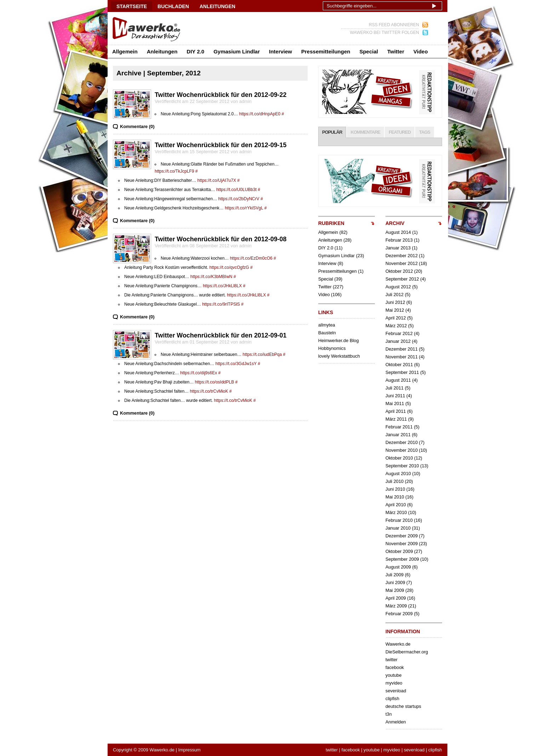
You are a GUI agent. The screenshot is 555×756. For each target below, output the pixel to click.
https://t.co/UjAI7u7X (217, 180)
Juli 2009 (394, 575)
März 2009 (396, 606)
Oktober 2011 (399, 365)
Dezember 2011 (402, 349)
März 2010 (396, 512)
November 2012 (402, 263)
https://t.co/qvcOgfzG (229, 267)
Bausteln (327, 333)
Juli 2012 (394, 295)
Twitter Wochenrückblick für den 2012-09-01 (221, 335)
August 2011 (398, 380)
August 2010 (398, 474)
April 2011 (396, 411)
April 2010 (396, 505)
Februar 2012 (399, 333)
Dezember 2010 (402, 442)
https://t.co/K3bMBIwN (211, 277)
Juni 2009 (395, 582)
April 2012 (396, 318)
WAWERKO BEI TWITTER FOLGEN (384, 33)
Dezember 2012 (402, 256)
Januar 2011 (398, 435)
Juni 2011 (395, 396)
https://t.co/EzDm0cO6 (251, 258)
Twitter (396, 51)
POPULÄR (332, 132)
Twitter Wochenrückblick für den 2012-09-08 (221, 239)
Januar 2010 (398, 528)
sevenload (396, 691)
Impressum (189, 750)
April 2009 (396, 598)
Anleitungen (162, 51)
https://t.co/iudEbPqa (262, 354)
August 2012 (398, 287)
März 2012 (396, 326)
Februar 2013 (399, 240)
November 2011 (402, 357)
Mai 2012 (395, 310)
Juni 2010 (395, 489)
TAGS (425, 132)
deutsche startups (403, 706)
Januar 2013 (398, 248)
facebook (395, 667)
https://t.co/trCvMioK (209, 391)
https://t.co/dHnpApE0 (260, 114)
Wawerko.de (398, 644)
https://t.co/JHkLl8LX (222, 286)
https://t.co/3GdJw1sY (236, 364)
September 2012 (402, 279)
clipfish (392, 699)
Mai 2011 (395, 403)
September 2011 (402, 372)
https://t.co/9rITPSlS (221, 304)
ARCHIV (395, 223)
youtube (394, 675)
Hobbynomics (332, 348)
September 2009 (402, 559)
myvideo (394, 683)
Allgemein (125, 51)
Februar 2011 (399, 427)
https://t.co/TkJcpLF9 (174, 171)
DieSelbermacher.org (407, 652)
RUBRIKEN (331, 223)
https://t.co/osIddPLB (214, 382)
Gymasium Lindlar (237, 51)
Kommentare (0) (137, 126)
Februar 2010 (399, 520)
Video (421, 51)
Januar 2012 (398, 341)
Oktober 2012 (399, 271)
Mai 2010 (395, 497)
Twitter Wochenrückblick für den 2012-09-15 (221, 145)
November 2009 (402, 544)
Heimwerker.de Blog (339, 341)
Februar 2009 (399, 614)
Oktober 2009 (399, 551)
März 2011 (396, 419)
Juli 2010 (394, 481)
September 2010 (402, 466)
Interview (281, 51)
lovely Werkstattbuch (339, 356)
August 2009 (398, 567)
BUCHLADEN (173, 6)
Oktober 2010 (399, 458)
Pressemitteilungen (326, 51)
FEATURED (400, 132)
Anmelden (396, 722)
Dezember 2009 (402, 536)
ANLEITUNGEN (218, 6)
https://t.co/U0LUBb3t (236, 190)
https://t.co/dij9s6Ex (199, 373)
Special (369, 51)
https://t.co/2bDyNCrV (239, 199)
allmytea (327, 325)
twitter (391, 660)
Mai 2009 (395, 590)
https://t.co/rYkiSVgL (244, 208)
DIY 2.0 (195, 51)
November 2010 (402, 450)
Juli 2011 (394, 388)
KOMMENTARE (366, 132)
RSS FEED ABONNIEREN (394, 25)
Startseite (132, 6)
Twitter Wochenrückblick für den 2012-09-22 (221, 95)
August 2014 (398, 232)
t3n (389, 714)
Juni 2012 (395, 302)
